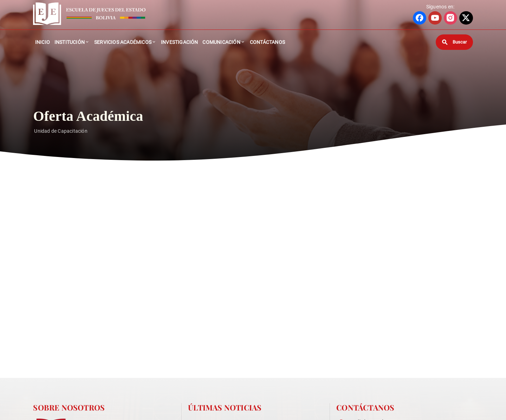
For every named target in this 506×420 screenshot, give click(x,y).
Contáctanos (267, 42)
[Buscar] (454, 42)
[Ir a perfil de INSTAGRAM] (450, 18)
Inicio (43, 42)
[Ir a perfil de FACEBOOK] (420, 18)
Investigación (180, 42)
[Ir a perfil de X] (466, 18)
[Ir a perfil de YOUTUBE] (435, 18)
